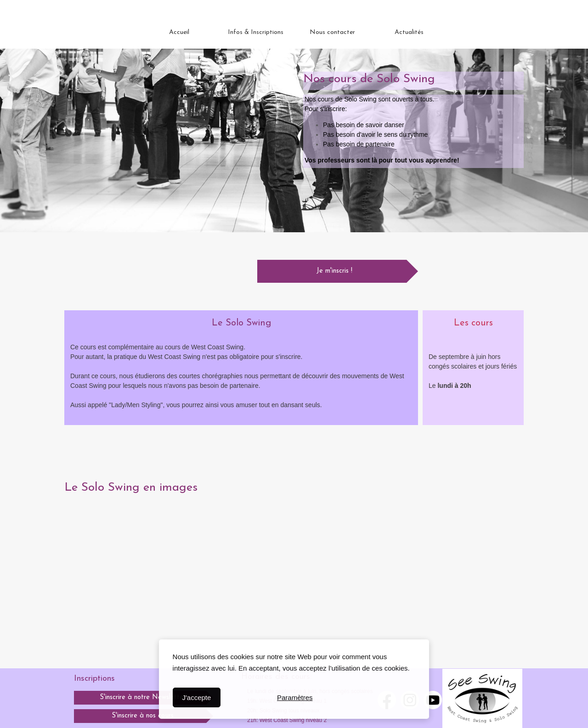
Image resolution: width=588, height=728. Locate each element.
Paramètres (295, 697)
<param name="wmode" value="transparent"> (140, 565)
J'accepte (196, 697)
